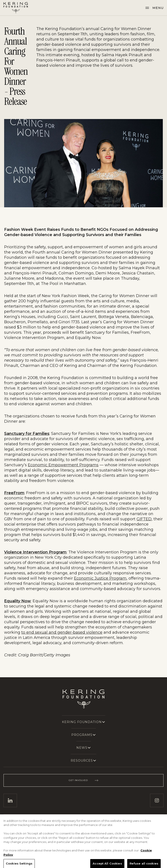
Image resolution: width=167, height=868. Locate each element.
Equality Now (18, 601)
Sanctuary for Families (27, 434)
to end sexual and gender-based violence (62, 632)
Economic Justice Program (100, 578)
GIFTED (144, 519)
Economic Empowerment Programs (63, 465)
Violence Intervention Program (35, 552)
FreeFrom (14, 493)
